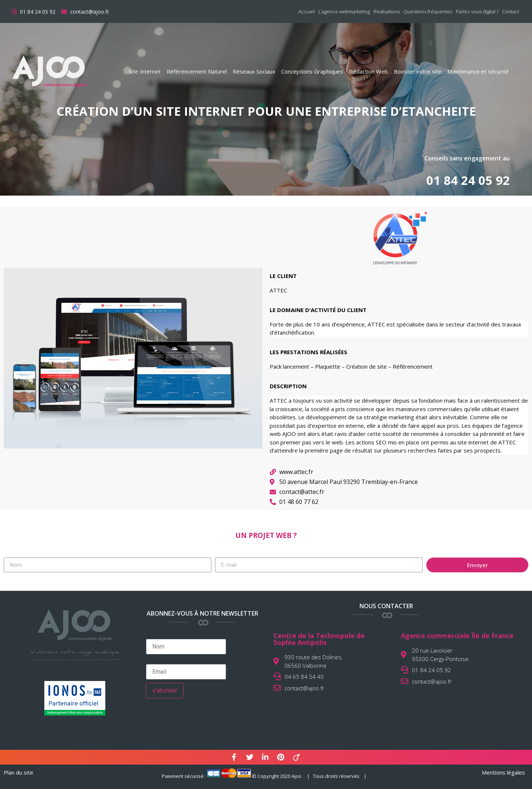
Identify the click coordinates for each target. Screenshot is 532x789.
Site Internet (145, 71)
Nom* (186, 644)
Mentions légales (503, 772)
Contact (511, 11)
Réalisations (387, 11)
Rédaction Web (369, 71)
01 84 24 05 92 (468, 180)
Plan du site (18, 772)
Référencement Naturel (197, 71)
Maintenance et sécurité (478, 71)
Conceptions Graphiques (312, 71)
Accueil (307, 11)
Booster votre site (418, 71)
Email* (186, 669)
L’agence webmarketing (344, 11)
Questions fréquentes (428, 11)
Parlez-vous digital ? (477, 11)
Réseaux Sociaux (254, 71)
